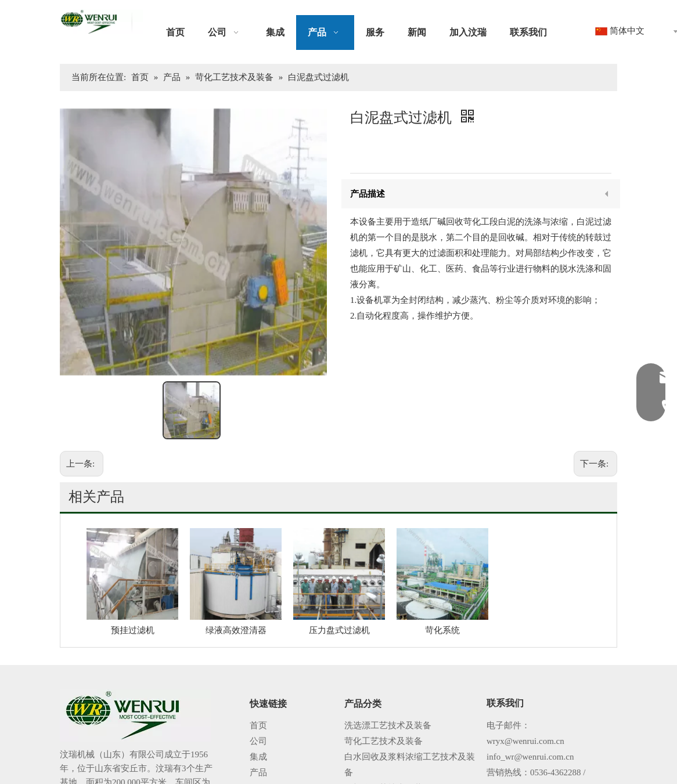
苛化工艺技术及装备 (383, 670)
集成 (258, 686)
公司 (258, 670)
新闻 (258, 733)
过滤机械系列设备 (379, 749)
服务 (258, 717)
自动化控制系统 (375, 764)
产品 (258, 702)
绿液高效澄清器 (236, 559)
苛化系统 (442, 559)
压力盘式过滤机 (339, 559)
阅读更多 (86, 747)
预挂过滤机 (133, 559)
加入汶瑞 (267, 749)
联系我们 (267, 764)
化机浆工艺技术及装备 (388, 717)
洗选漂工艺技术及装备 (388, 655)
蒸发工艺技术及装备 (383, 733)
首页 (258, 655)
